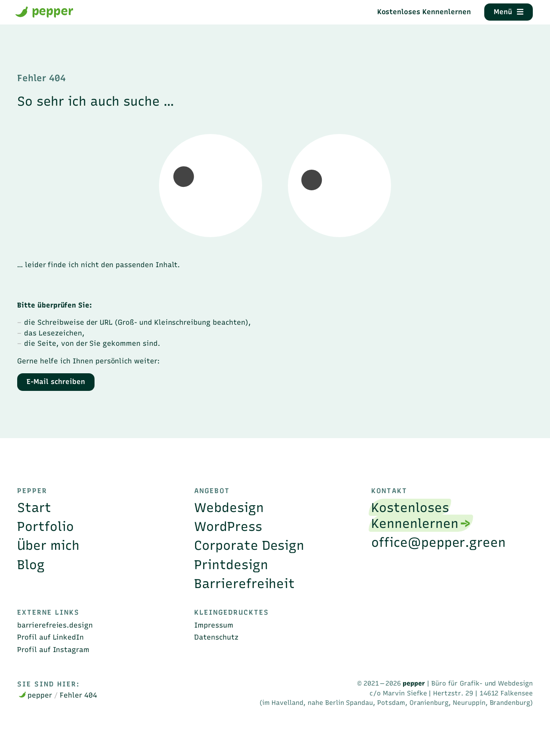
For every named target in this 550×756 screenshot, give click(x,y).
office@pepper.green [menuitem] (438, 542)
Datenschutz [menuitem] (216, 637)
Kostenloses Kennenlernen (424, 12)
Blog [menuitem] (31, 565)
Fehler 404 (78, 695)
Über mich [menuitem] (48, 545)
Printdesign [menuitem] (231, 565)
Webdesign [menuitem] (229, 508)
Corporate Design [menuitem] (249, 545)
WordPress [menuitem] (228, 526)
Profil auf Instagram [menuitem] (53, 649)
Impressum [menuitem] (214, 625)
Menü (508, 12)
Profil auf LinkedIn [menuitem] (50, 637)
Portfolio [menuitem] (46, 526)
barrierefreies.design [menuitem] (55, 625)
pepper (44, 11)
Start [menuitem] (34, 508)
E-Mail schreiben (56, 381)
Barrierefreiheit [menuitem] (244, 584)
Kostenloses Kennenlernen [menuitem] (415, 515)
